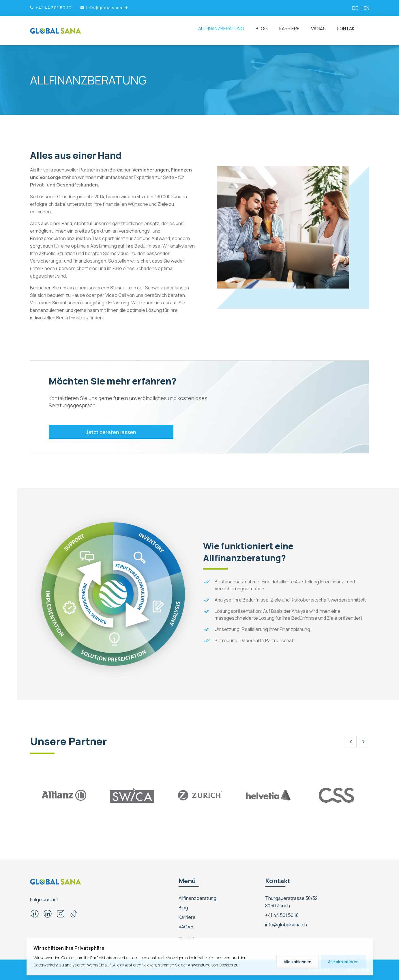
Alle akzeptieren (343, 962)
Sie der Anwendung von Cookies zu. (207, 965)
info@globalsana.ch (286, 925)
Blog (262, 29)
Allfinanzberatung (221, 29)
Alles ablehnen (297, 962)
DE (355, 8)
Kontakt (348, 29)
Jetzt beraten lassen (112, 432)
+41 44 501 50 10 (282, 915)
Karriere (289, 29)
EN (367, 8)
